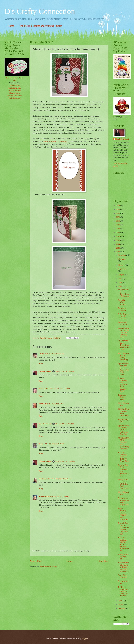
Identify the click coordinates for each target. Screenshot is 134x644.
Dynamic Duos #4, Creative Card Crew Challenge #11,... (123, 333)
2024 (118, 206)
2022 (118, 213)
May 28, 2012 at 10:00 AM (55, 444)
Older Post (103, 561)
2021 (118, 217)
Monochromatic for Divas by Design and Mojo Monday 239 (123, 567)
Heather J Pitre (15, 83)
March (121, 605)
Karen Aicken (44, 496)
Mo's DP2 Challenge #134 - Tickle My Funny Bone (123, 457)
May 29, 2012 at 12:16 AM (62, 479)
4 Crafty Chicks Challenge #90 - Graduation (124, 412)
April (121, 601)
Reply (41, 363)
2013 (118, 248)
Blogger (85, 639)
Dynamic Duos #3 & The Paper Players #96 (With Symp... (123, 369)
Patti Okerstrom (15, 98)
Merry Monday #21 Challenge (55, 141)
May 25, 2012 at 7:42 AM (65, 371)
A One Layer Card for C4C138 (123, 316)
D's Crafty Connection (40, 11)
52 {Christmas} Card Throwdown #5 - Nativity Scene (124, 345)
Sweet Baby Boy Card (122, 576)
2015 (118, 240)
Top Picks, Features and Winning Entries (41, 26)
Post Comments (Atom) (48, 567)
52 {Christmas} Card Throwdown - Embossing (124, 293)
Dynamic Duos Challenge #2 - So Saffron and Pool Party (123, 430)
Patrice (42, 444)
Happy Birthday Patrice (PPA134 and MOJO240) (123, 514)
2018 (118, 229)
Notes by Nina (44, 389)
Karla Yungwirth (15, 88)
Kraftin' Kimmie (15, 90)
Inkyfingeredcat (45, 479)
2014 (118, 244)
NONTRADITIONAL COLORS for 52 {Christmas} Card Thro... (123, 443)
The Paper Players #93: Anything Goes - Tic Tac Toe (123, 591)
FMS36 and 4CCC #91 (123, 323)
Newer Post (36, 561)
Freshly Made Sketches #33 (123, 557)
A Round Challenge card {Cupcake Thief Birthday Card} (123, 385)
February (122, 609)
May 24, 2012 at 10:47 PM (55, 354)
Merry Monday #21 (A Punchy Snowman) (123, 357)
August (121, 275)
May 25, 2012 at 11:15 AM (60, 389)
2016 (118, 236)
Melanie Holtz (15, 93)
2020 (118, 221)
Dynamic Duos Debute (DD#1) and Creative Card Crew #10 (123, 529)
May (120, 286)
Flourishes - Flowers (122, 309)
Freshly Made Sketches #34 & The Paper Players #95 (123, 484)
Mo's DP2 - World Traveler (122, 302)
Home (11, 26)
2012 (118, 252)
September (122, 269)
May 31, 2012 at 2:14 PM (59, 496)
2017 (118, 233)
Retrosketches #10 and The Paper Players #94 (123, 501)
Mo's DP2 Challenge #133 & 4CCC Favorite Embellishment (123, 544)
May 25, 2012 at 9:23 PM (65, 424)
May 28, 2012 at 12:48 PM (65, 461)
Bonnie (42, 404)
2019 (118, 225)
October (122, 265)
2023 (118, 209)
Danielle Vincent (45, 371)
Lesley (42, 354)
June (120, 283)
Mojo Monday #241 (123, 421)
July (120, 279)
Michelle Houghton (15, 95)
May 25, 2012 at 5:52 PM (54, 404)
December (122, 255)
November (122, 259)
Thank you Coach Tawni (122, 397)
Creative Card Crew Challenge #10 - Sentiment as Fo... (124, 471)
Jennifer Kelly (15, 85)
